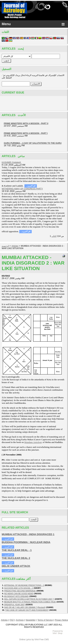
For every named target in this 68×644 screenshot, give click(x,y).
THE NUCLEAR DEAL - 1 (17, 550)
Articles (15, 246)
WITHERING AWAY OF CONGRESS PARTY (22, 189)
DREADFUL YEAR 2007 (14, 605)
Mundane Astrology (33, 442)
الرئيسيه (5, 246)
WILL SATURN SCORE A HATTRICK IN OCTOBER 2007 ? (29, 599)
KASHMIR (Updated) (11, 162)
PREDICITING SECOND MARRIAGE (20, 591)
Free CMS (44, 640)
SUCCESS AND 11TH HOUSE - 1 (19, 588)
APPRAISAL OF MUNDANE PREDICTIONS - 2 (24, 585)
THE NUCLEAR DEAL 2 (16, 558)
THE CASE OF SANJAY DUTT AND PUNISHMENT (27, 610)
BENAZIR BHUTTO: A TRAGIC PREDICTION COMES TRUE (30, 602)
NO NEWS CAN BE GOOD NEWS (19, 594)
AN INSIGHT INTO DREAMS (16, 596)
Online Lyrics (25, 640)
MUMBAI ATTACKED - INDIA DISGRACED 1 (28, 534)
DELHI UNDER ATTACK (16, 566)
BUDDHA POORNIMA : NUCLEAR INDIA (26, 542)
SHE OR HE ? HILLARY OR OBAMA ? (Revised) (25, 607)
